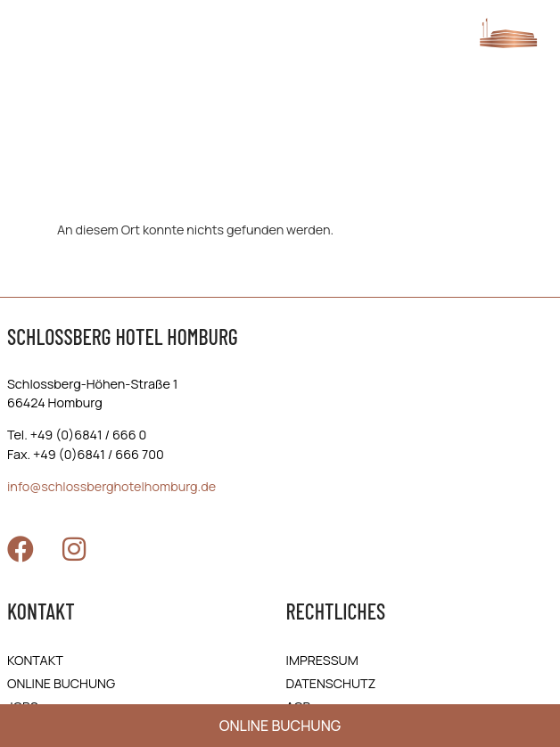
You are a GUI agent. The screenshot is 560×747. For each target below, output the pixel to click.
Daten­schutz (331, 683)
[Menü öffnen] (30, 42)
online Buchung (61, 683)
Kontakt (35, 660)
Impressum (322, 660)
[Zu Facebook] (21, 549)
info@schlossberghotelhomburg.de (111, 486)
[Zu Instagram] (74, 549)
